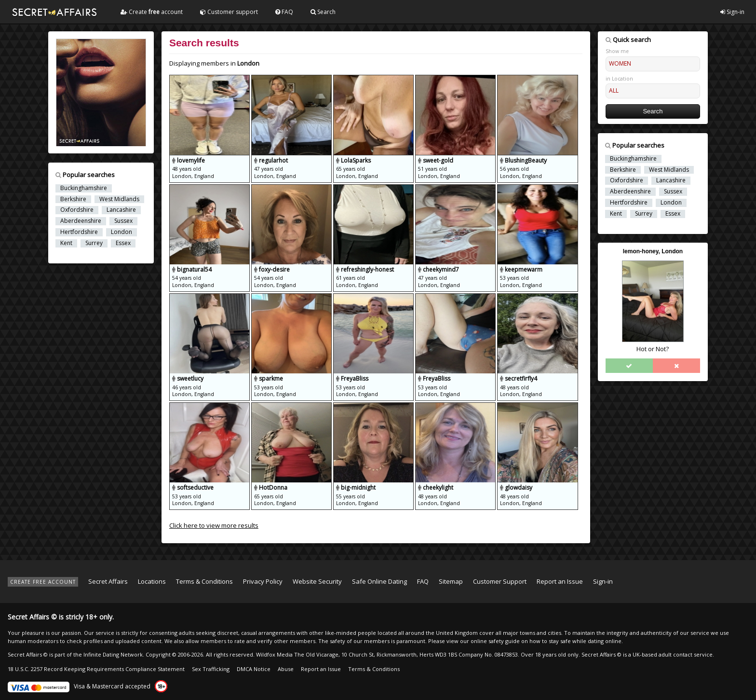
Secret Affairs (108, 581)
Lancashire (121, 210)
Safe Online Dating (379, 581)
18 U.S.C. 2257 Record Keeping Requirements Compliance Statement (96, 669)
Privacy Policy (263, 581)
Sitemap (451, 581)
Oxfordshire (77, 210)
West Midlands (119, 199)
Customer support (229, 12)
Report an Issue (560, 581)
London (121, 232)
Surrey (94, 243)
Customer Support (500, 581)
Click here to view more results (214, 525)
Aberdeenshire (81, 221)
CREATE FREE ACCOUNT (43, 582)
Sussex (123, 221)
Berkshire (73, 199)
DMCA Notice (254, 669)
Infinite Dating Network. (114, 654)
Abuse (286, 669)
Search (323, 12)
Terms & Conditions (204, 581)
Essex (123, 243)
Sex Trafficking (211, 669)
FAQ (284, 12)
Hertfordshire (79, 232)
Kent (66, 243)
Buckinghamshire (84, 188)
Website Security (317, 581)
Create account (152, 12)
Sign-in (732, 12)
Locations (152, 581)
